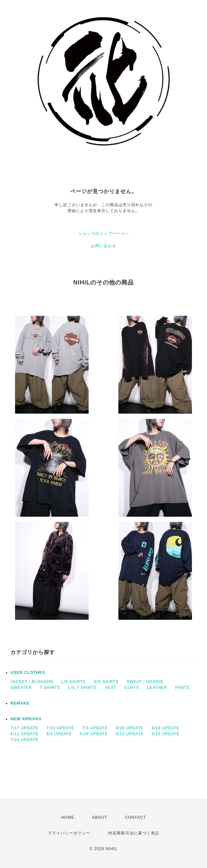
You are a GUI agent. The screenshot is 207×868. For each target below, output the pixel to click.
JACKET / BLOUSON (32, 682)
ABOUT (99, 817)
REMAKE (20, 703)
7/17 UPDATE (24, 728)
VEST (111, 688)
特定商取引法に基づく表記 (134, 833)
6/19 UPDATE (166, 728)
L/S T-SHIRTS (83, 688)
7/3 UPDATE (95, 728)
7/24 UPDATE (24, 740)
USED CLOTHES (28, 673)
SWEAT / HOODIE (145, 682)
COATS (132, 688)
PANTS (182, 688)
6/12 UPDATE (24, 734)
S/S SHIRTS (106, 682)
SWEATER (21, 688)
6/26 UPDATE (130, 728)
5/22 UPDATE (130, 734)
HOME (68, 817)
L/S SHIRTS (73, 682)
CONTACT (135, 817)
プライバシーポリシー (69, 833)
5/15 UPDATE (166, 734)
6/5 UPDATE (59, 734)
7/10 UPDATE (60, 728)
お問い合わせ (104, 246)
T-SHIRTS (50, 688)
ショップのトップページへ (104, 234)
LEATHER (157, 688)
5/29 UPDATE (94, 734)
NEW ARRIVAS (26, 719)
